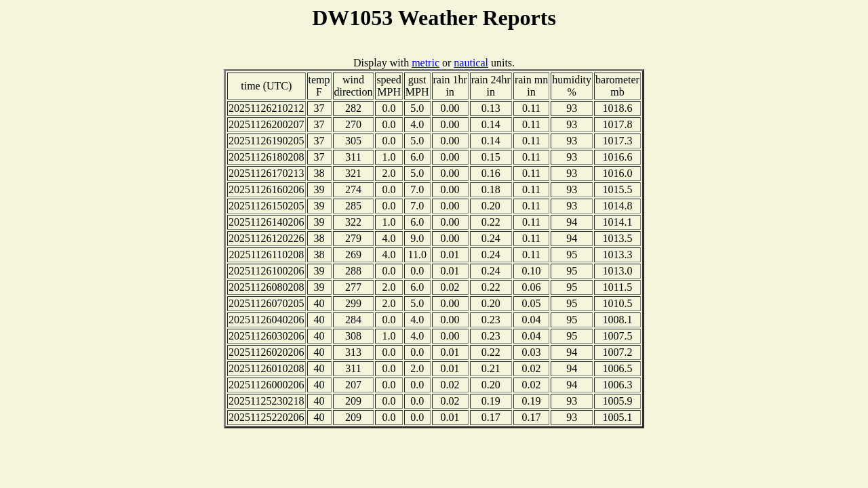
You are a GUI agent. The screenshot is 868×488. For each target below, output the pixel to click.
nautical (471, 63)
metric (426, 63)
